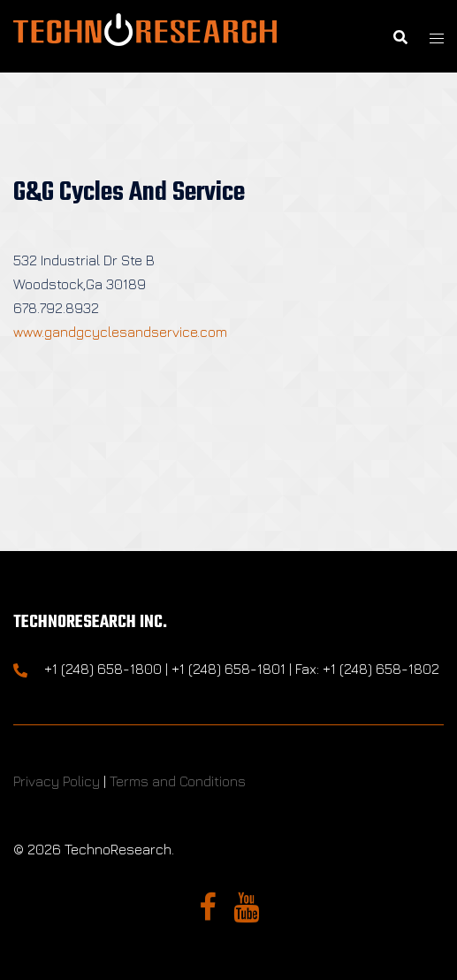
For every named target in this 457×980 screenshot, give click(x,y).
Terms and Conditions (178, 781)
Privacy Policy (57, 781)
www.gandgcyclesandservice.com (120, 332)
